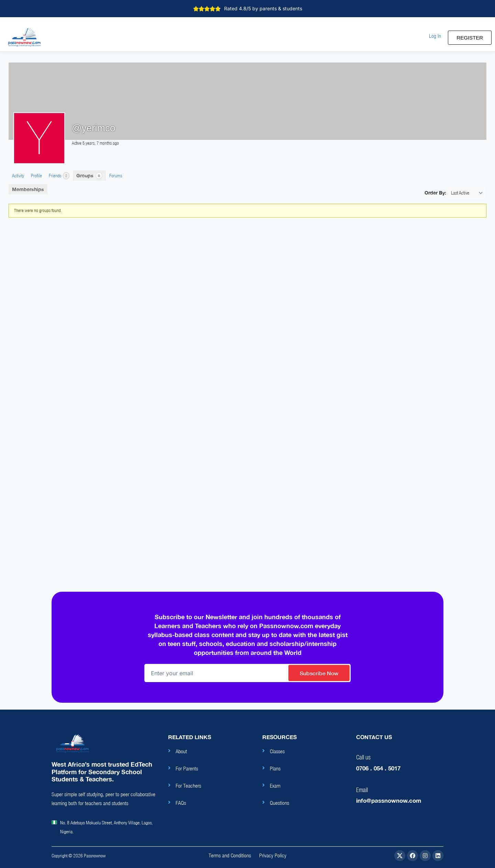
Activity (18, 176)
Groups (89, 176)
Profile (36, 176)
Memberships (28, 189)
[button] (435, 36)
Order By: (435, 193)
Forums (116, 176)
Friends (59, 176)
